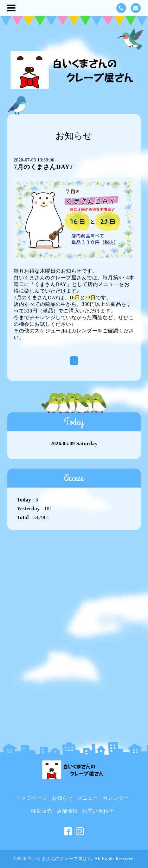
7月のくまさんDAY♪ (43, 167)
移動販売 (42, 811)
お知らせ (62, 798)
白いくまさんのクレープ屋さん (60, 859)
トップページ (32, 798)
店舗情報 (67, 811)
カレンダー (84, 331)
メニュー (88, 798)
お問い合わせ (98, 811)
